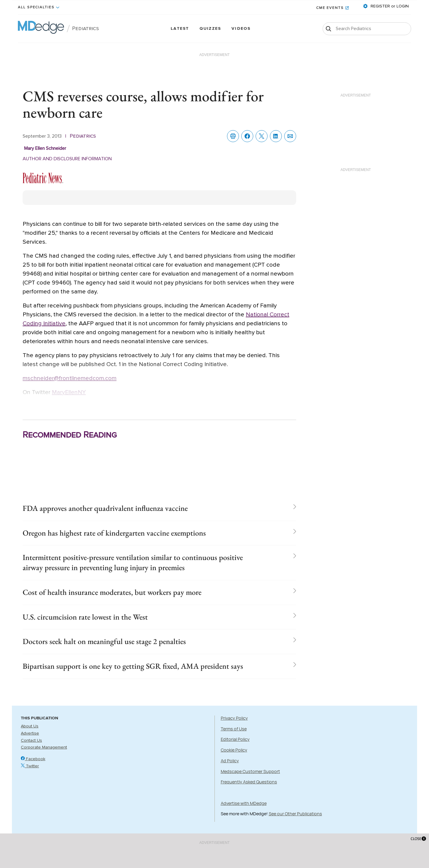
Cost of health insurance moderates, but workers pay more (112, 592)
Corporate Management (44, 748)
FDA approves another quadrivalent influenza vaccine (105, 508)
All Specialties (36, 7)
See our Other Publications (295, 814)
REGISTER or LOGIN (389, 6)
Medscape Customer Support (250, 771)
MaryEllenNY (69, 392)
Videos (241, 29)
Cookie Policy (234, 750)
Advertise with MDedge (244, 803)
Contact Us (31, 741)
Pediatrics (86, 29)
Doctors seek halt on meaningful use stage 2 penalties (104, 642)
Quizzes (210, 29)
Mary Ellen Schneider (45, 148)
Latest (180, 29)
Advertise (30, 733)
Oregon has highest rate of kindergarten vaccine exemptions (114, 533)
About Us (30, 726)
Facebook (33, 759)
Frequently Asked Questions (249, 782)
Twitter (30, 766)
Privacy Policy (234, 718)
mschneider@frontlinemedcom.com (70, 378)
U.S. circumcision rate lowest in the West (85, 617)
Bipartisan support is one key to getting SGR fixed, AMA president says (133, 666)
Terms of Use (234, 729)
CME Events (330, 8)
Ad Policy (230, 761)
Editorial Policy (235, 739)
